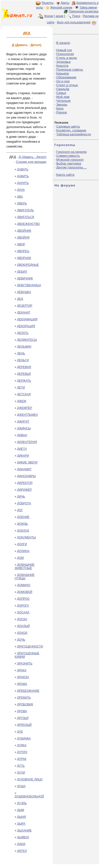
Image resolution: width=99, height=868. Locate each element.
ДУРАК (22, 759)
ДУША (21, 786)
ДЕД (20, 299)
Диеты (65, 3)
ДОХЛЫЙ (23, 626)
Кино (60, 108)
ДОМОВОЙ (25, 592)
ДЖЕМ (22, 401)
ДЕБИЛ (22, 272)
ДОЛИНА (23, 551)
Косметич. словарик (71, 130)
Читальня (64, 101)
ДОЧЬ (21, 640)
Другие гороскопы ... (72, 167)
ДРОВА (22, 711)
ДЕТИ (21, 388)
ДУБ (20, 732)
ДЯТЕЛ (22, 851)
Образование (66, 77)
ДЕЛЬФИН (24, 347)
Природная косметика (84, 11)
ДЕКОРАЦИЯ (26, 326)
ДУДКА (22, 745)
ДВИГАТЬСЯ (26, 217)
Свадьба (63, 89)
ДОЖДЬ (22, 524)
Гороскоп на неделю (72, 152)
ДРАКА (22, 670)
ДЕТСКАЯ (24, 394)
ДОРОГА (23, 606)
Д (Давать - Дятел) (32, 157)
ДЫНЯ (21, 817)
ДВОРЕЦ (23, 251)
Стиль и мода (67, 58)
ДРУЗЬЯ (23, 718)
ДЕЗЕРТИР (25, 306)
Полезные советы (70, 69)
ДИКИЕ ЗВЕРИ (27, 462)
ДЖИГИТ (23, 422)
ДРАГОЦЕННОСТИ (30, 646)
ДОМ (20, 558)
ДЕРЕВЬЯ (24, 374)
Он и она (63, 81)
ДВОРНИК (24, 258)
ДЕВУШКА (24, 292)
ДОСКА (22, 619)
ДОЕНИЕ (23, 517)
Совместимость (68, 156)
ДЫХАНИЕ (24, 831)
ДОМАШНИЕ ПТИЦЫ (25, 577)
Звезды (62, 105)
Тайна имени (88, 8)
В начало (63, 43)
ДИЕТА (22, 449)
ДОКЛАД (23, 531)
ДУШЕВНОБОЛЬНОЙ (29, 796)
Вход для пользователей (77, 22)
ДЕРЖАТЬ (24, 381)
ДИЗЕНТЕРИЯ (27, 442)
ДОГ (20, 510)
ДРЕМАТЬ (24, 698)
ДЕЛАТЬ (23, 333)
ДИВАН (22, 435)
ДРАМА (22, 684)
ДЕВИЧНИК (25, 278)
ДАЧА (21, 190)
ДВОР (21, 244)
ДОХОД (22, 633)
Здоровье (64, 62)
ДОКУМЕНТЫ (26, 537)
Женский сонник (61, 8)
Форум (49, 16)
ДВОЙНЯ (23, 238)
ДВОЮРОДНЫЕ (28, 265)
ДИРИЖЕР (24, 490)
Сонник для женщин (31, 162)
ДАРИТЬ (23, 183)
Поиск (76, 16)
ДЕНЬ (21, 353)
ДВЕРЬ (22, 203)
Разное (62, 112)
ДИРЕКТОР (25, 483)
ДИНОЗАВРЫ (26, 476)
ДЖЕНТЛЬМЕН (27, 415)
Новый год (64, 50)
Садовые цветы (68, 126)
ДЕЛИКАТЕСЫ (27, 340)
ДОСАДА (23, 612)
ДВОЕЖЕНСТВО (28, 224)
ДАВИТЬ (23, 176)
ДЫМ (21, 810)
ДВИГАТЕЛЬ (25, 210)
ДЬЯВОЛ (23, 837)
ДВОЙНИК (24, 231)
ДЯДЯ (21, 844)
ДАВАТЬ (23, 169)
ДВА (20, 197)
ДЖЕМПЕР (25, 408)
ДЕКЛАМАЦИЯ (27, 319)
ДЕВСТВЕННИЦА (29, 285)
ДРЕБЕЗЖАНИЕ (28, 691)
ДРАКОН (23, 677)
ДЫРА (21, 824)
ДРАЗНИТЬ (25, 664)
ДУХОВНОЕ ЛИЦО (30, 779)
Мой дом (63, 97)
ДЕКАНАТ (24, 313)
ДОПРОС (23, 599)
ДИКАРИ (23, 456)
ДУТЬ (21, 766)
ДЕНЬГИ (23, 360)
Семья (61, 93)
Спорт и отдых (67, 85)
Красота (62, 66)
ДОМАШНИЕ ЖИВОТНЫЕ (25, 566)
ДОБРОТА (24, 503)
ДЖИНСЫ (24, 428)
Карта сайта (65, 175)
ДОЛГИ (22, 544)
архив (59, 16)
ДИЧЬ (21, 497)
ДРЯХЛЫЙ (24, 725)
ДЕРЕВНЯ (24, 367)
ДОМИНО (24, 585)
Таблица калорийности (74, 134)
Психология (65, 54)
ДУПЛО (22, 752)
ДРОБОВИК (25, 704)
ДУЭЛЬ (22, 803)
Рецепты (48, 3)
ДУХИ (21, 773)
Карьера (63, 73)
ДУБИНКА (24, 739)
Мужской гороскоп (70, 160)
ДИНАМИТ (24, 469)
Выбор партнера (69, 163)
